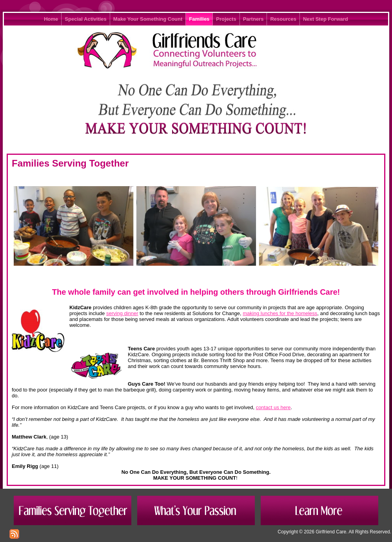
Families (199, 19)
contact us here (273, 407)
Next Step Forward (326, 19)
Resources (283, 19)
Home (51, 19)
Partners (253, 19)
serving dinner (122, 313)
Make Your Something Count (148, 19)
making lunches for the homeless (280, 313)
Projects (226, 19)
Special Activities (85, 19)
